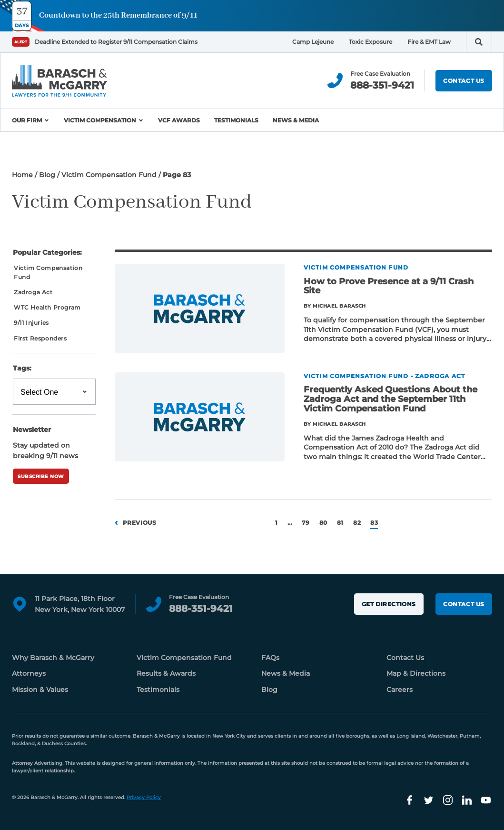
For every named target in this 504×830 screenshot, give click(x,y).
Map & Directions (416, 673)
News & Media (296, 120)
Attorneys (29, 673)
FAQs (270, 658)
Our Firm (27, 120)
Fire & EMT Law (429, 42)
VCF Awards (179, 120)
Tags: (22, 368)
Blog (47, 175)
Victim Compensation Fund (109, 175)
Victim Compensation (100, 120)
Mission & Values (40, 690)
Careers (400, 690)
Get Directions (389, 604)
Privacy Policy (144, 797)
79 (306, 523)
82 (357, 523)
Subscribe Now (41, 476)
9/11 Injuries (31, 323)
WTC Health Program (47, 307)
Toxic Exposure (371, 42)
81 (340, 523)
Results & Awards (166, 673)
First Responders (40, 338)
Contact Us (464, 81)
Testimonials (236, 120)
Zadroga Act (33, 292)
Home (22, 175)
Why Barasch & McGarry (53, 658)
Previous (140, 523)
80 (323, 523)
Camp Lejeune (313, 42)
